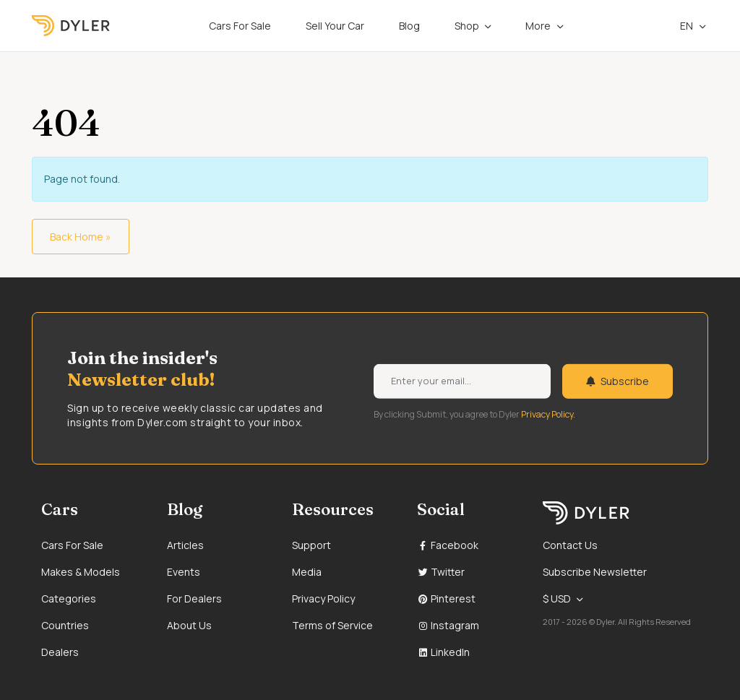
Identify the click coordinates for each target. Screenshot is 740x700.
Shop (467, 26)
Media (307, 572)
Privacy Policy (323, 599)
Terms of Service (332, 625)
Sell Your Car (335, 26)
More (538, 26)
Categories (69, 599)
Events (184, 572)
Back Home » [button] (81, 237)
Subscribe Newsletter (595, 572)
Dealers (60, 652)
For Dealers (194, 599)
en (679, 26)
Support (311, 545)
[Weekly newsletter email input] (462, 381)
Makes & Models (81, 572)
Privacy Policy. (548, 414)
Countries (65, 625)
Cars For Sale (240, 26)
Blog (409, 26)
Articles (185, 545)
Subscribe (618, 381)
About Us (189, 625)
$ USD (557, 599)
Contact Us (570, 545)
